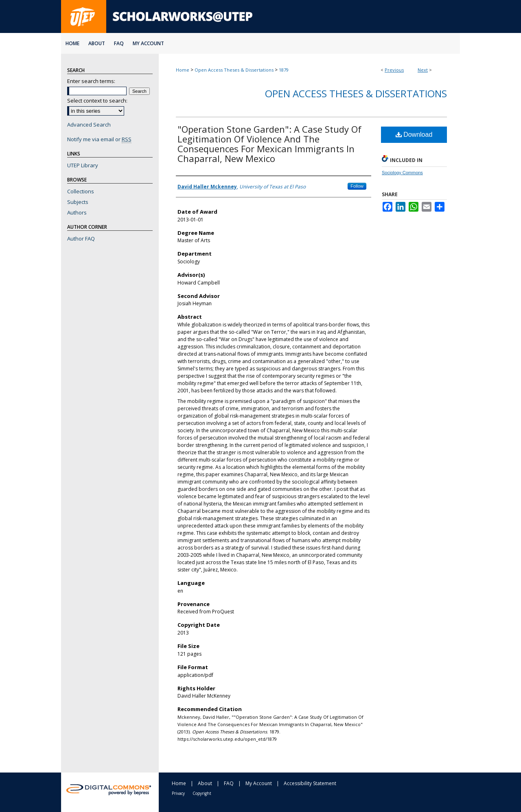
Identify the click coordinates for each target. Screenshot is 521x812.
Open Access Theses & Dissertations (234, 70)
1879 (284, 70)
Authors (77, 212)
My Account (259, 783)
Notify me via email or (99, 139)
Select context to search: (97, 101)
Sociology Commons (402, 173)
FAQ (229, 783)
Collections (81, 191)
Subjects (78, 202)
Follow (357, 186)
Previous (394, 70)
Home (183, 70)
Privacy (178, 793)
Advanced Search (89, 125)
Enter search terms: (91, 81)
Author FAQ (81, 239)
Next (423, 70)
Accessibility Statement (310, 783)
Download (414, 135)
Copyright (202, 793)
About (205, 783)
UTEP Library (83, 165)
